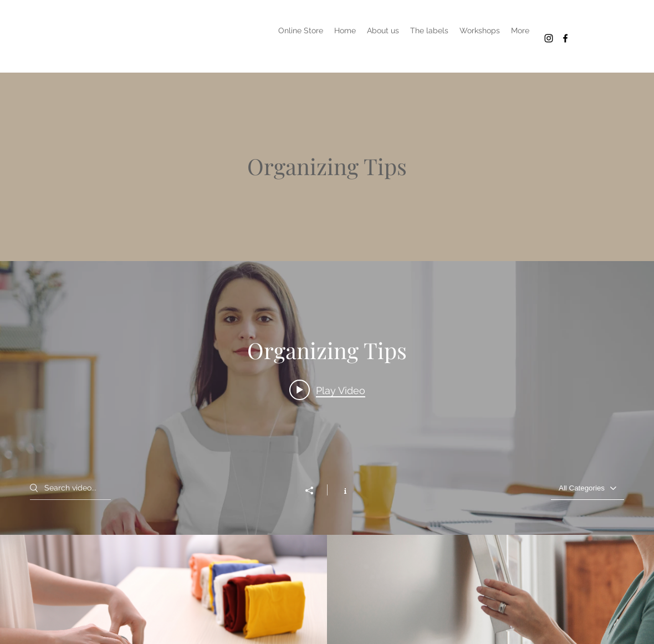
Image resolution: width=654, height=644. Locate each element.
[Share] (315, 490)
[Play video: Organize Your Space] (327, 390)
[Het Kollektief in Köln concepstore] (565, 38)
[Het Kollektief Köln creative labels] (549, 38)
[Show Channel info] (339, 490)
